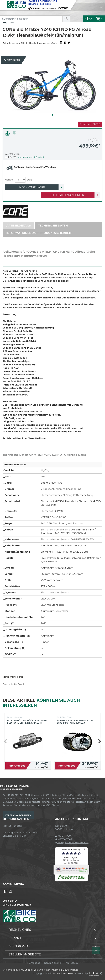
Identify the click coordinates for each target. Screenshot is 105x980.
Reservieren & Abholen (68, 195)
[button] (52, 115)
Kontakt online (53, 963)
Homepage (34, 963)
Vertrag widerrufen (18, 815)
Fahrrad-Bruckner (63, 973)
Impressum (71, 963)
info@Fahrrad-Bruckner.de (72, 842)
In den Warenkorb (32, 187)
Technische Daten (53, 226)
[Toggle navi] (3, 3)
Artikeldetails (19, 226)
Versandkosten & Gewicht (31, 157)
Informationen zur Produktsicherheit (39, 233)
